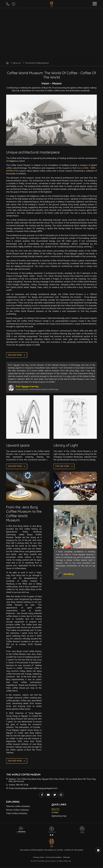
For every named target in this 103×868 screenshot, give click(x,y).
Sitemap (66, 857)
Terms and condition (54, 857)
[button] (95, 4)
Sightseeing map (59, 816)
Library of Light (66, 445)
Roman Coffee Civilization (18, 810)
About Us (56, 809)
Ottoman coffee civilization (18, 806)
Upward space (18, 445)
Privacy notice (39, 857)
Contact (55, 812)
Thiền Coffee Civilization (17, 813)
